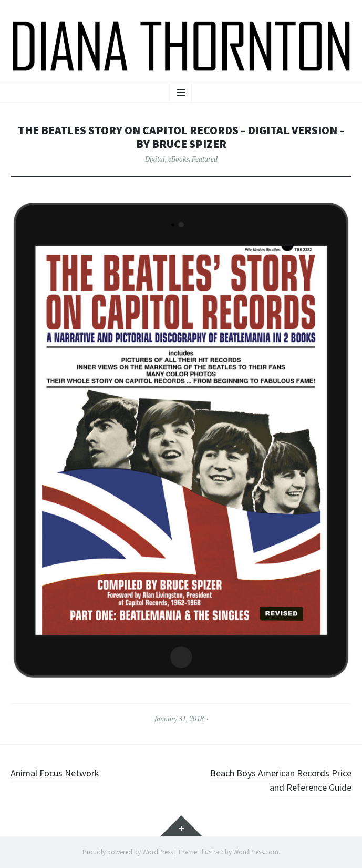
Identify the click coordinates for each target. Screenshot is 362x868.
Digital (155, 159)
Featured (205, 159)
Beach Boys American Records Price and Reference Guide (281, 780)
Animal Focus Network (55, 773)
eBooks (178, 159)
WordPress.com (256, 852)
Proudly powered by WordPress (128, 852)
